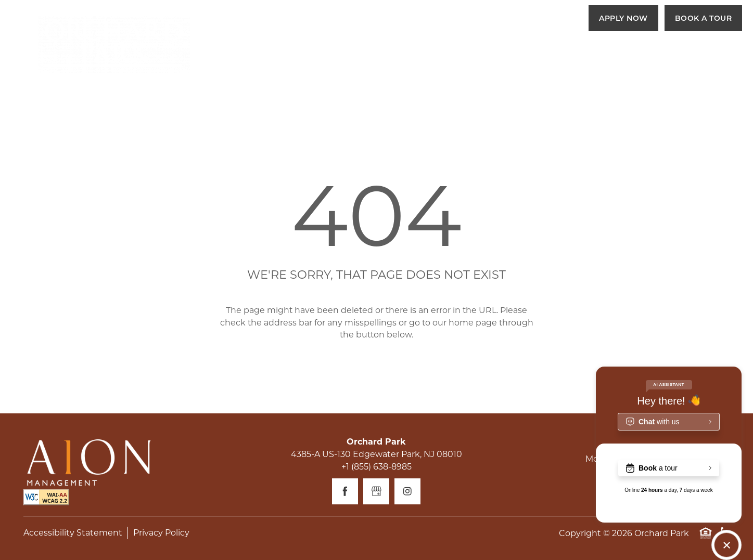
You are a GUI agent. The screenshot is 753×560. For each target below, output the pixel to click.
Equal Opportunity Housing (706, 538)
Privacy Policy (161, 533)
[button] (623, 18)
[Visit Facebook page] (345, 491)
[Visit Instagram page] (407, 491)
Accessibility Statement (73, 533)
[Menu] (720, 55)
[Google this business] (376, 491)
